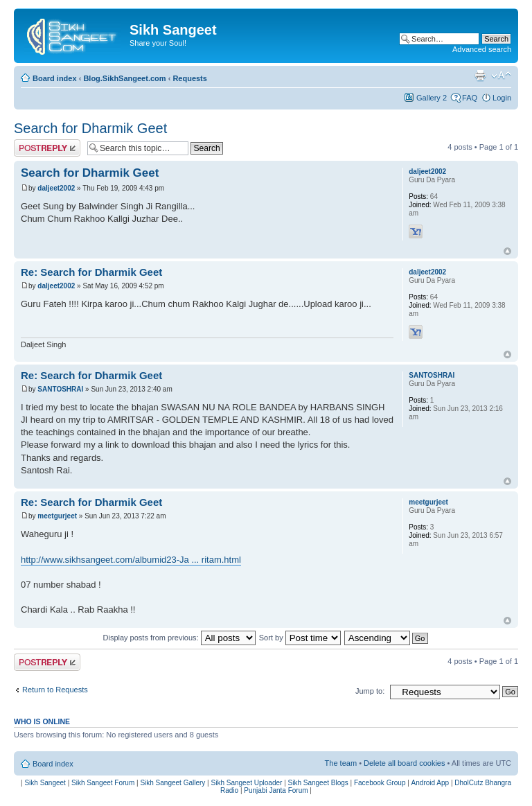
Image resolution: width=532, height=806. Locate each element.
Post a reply (47, 148)
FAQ (470, 98)
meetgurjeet (57, 516)
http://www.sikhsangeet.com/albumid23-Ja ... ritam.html (131, 560)
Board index (55, 78)
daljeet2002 (56, 188)
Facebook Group (380, 783)
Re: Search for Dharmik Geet (91, 272)
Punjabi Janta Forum (276, 790)
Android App (431, 783)
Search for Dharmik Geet (90, 128)
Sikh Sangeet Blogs (318, 783)
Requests (190, 78)
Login (502, 98)
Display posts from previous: (179, 638)
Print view (480, 76)
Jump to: (370, 691)
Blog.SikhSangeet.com (124, 78)
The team (341, 763)
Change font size (501, 76)
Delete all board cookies (404, 763)
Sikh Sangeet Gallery (172, 783)
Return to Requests (55, 690)
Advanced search (482, 49)
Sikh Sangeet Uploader (247, 783)
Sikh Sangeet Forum (103, 783)
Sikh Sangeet (45, 783)
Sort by (300, 638)
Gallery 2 (432, 98)
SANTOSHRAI (60, 389)
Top (507, 251)
